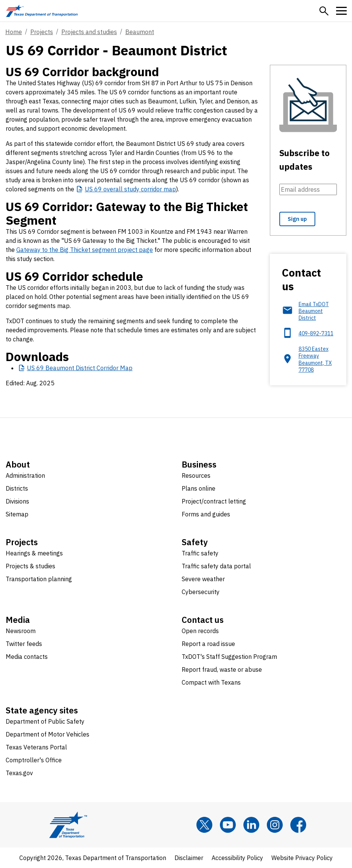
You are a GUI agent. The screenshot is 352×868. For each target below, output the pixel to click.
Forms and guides (206, 514)
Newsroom (21, 631)
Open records (200, 631)
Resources (196, 475)
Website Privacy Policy (302, 858)
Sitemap (17, 514)
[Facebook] (298, 825)
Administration (25, 475)
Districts (17, 488)
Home (14, 32)
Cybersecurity (201, 592)
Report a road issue (208, 644)
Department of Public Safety (45, 721)
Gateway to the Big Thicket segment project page (85, 250)
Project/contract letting (214, 501)
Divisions (17, 501)
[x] (204, 825)
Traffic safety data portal (216, 566)
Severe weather (203, 579)
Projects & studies (30, 566)
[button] (324, 11)
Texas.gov (19, 773)
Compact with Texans (211, 682)
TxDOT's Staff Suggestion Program (229, 657)
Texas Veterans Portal (36, 747)
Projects (42, 32)
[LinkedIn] (251, 825)
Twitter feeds (24, 644)
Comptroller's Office (34, 760)
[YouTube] (228, 825)
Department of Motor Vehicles (48, 734)
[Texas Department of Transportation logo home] (42, 11)
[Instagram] (275, 825)
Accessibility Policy (237, 858)
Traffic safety (200, 553)
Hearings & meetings (34, 553)
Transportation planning (39, 579)
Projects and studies (89, 32)
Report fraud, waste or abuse (222, 669)
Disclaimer (189, 858)
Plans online (199, 488)
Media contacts (27, 657)
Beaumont (140, 32)
